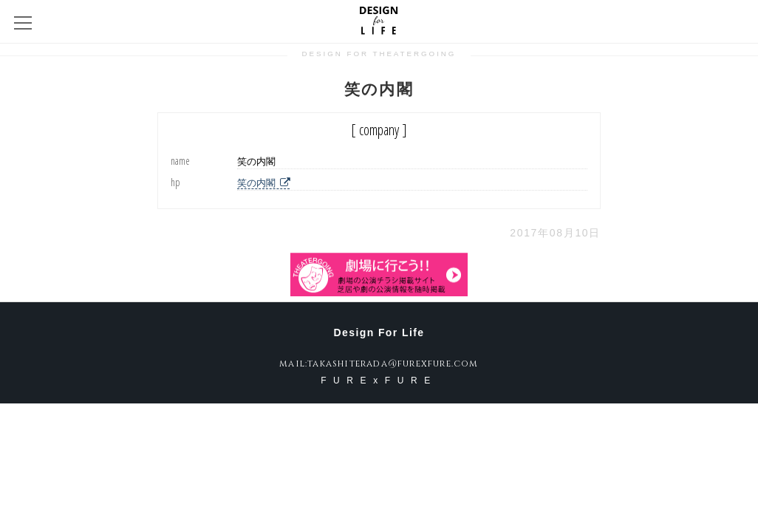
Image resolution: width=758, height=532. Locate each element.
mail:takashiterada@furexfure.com (379, 364)
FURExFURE (379, 381)
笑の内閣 (263, 183)
